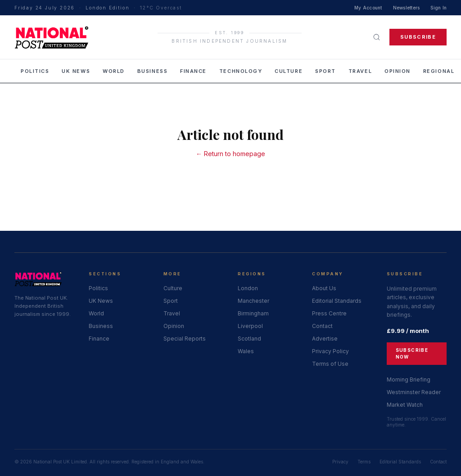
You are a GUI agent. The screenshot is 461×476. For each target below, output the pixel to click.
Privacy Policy (330, 351)
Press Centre (329, 313)
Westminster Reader (414, 392)
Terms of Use (330, 364)
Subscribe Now (412, 353)
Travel (360, 71)
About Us (324, 288)
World (114, 71)
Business (152, 71)
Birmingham (253, 313)
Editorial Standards (337, 301)
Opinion (398, 71)
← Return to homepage (230, 154)
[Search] (377, 37)
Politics (35, 71)
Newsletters (407, 8)
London (248, 288)
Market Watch (405, 405)
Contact (322, 326)
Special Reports (185, 339)
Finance (193, 71)
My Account (368, 8)
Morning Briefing (409, 379)
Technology (241, 71)
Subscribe (418, 37)
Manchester (253, 301)
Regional (439, 71)
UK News (76, 71)
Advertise (325, 339)
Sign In (438, 8)
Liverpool (250, 326)
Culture (289, 71)
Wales (246, 351)
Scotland (249, 339)
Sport (325, 71)
